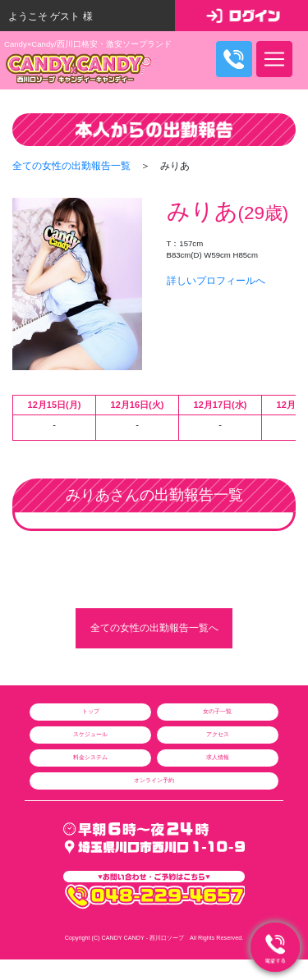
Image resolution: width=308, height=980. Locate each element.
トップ (91, 711)
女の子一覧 (217, 711)
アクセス (218, 734)
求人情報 (218, 757)
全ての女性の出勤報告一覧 (71, 166)
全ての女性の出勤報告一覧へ (154, 629)
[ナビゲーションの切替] (274, 59)
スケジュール (90, 734)
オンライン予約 (154, 780)
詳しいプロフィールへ (216, 281)
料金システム (90, 757)
